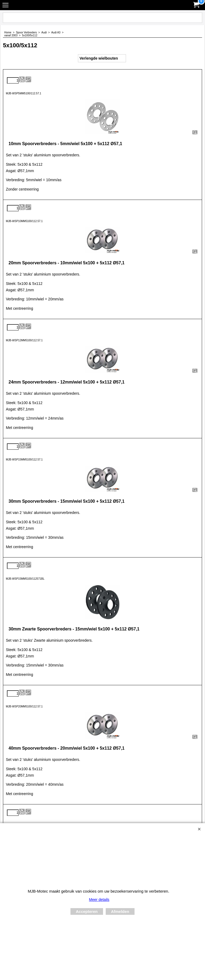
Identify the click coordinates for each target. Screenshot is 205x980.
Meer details (99, 900)
